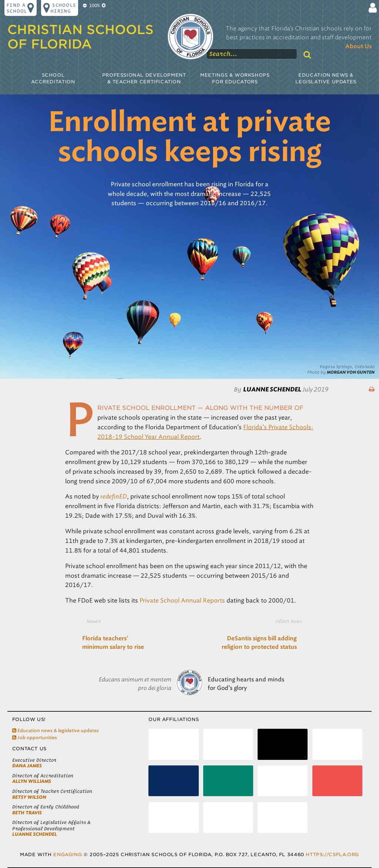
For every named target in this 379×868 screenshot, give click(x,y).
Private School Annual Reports (182, 600)
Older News (289, 621)
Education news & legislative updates (56, 730)
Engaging (68, 854)
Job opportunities (35, 737)
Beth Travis (27, 813)
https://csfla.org (332, 854)
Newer (94, 621)
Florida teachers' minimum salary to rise (113, 643)
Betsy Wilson (29, 797)
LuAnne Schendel (35, 834)
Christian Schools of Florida (81, 37)
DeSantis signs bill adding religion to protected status (259, 643)
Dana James (27, 766)
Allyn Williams (32, 781)
